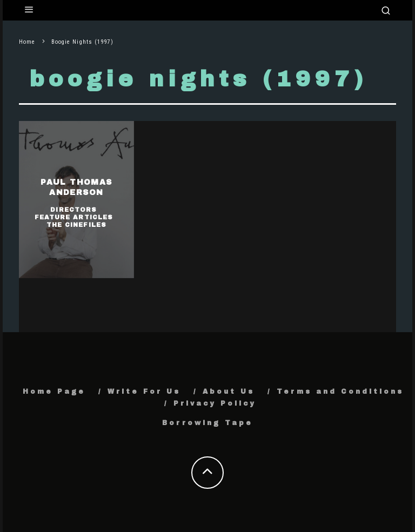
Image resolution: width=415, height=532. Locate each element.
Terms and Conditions (340, 392)
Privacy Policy (215, 403)
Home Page (54, 392)
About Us (229, 392)
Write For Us (144, 392)
